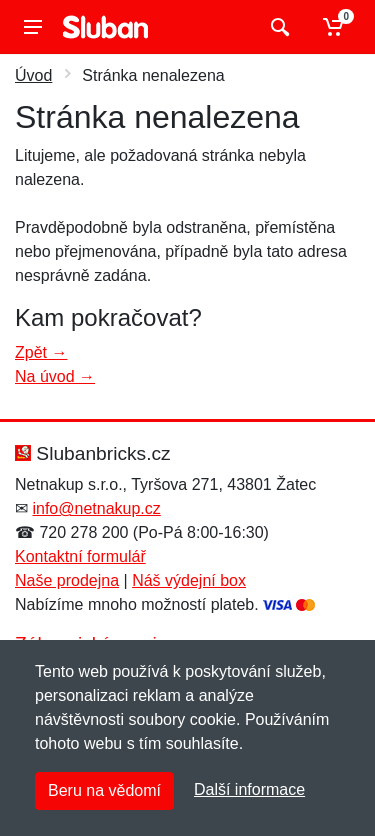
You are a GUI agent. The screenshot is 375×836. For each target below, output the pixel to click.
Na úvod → (55, 376)
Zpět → (41, 352)
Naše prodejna (67, 580)
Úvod (33, 75)
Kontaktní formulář (80, 556)
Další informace (249, 789)
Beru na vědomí (104, 790)
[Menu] (33, 27)
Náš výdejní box (189, 580)
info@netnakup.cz (96, 508)
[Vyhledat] (277, 27)
